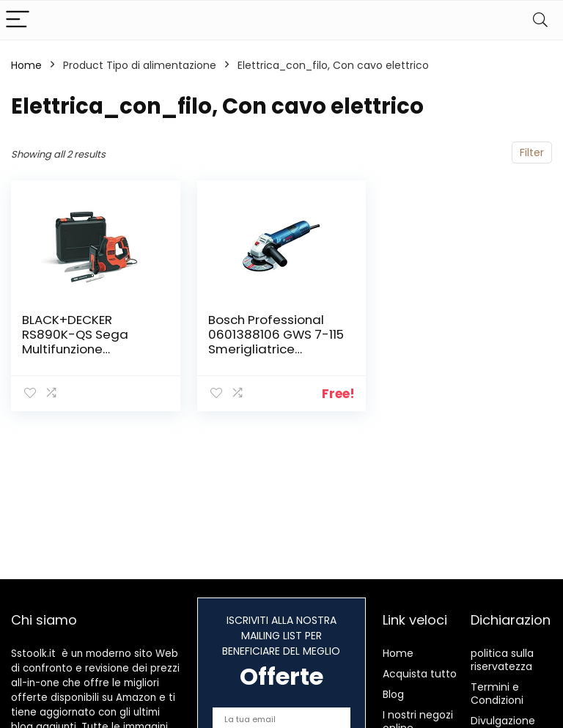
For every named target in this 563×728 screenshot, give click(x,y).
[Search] (540, 20)
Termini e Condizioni (497, 694)
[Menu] (18, 20)
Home (26, 65)
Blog (393, 694)
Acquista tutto (420, 674)
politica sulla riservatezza (502, 660)
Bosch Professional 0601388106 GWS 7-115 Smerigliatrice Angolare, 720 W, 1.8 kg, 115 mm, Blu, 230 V (276, 349)
